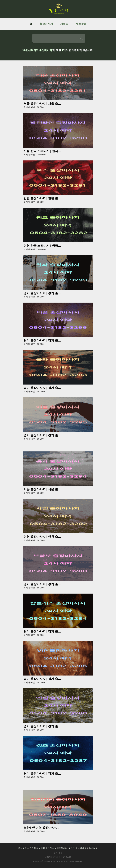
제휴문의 (81, 24)
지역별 (64, 24)
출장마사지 (46, 24)
